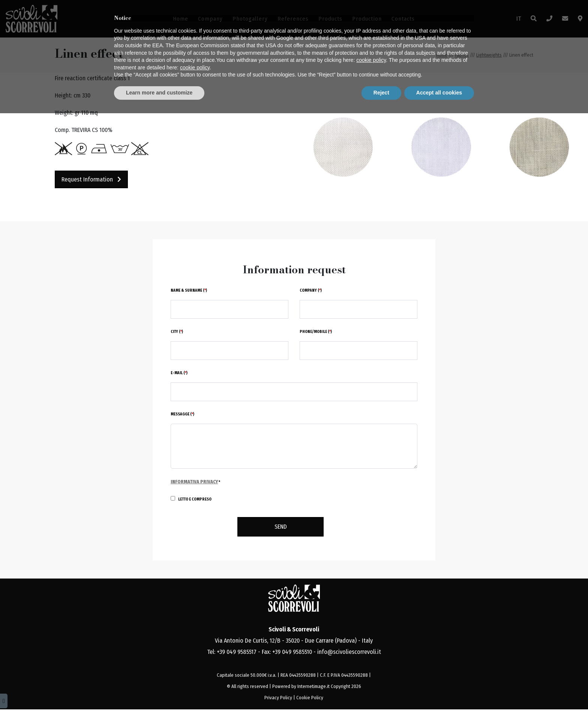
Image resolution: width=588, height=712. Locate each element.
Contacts (403, 19)
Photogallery (250, 19)
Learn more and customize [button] (159, 691)
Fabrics (462, 55)
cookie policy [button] (371, 659)
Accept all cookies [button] (439, 691)
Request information (91, 179)
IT (519, 19)
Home (181, 19)
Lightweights (489, 55)
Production (367, 19)
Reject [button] (381, 691)
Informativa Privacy (194, 482)
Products (330, 19)
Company (210, 19)
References (293, 19)
